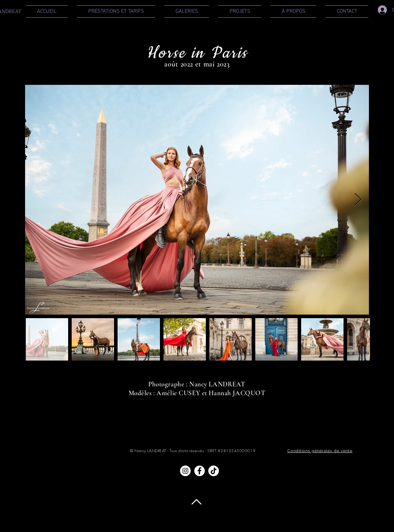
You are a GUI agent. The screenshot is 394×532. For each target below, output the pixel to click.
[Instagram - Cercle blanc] (185, 471)
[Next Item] (358, 200)
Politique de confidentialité (236, 524)
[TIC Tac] (214, 471)
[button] (116, 11)
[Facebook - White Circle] (199, 471)
